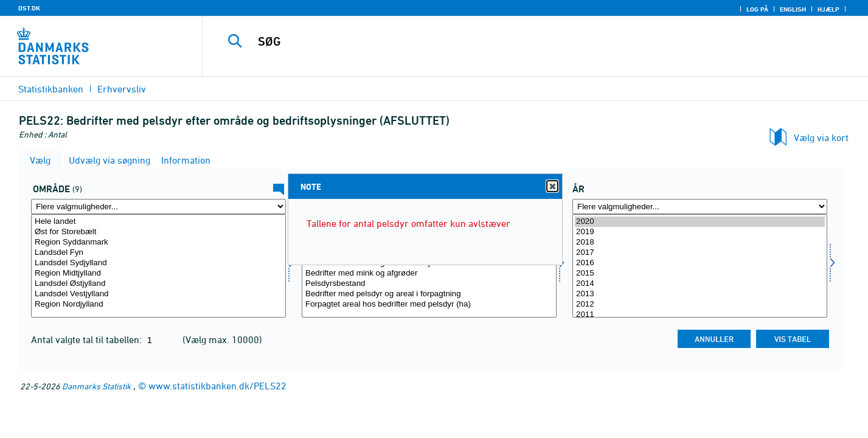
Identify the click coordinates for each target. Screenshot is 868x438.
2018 (700, 242)
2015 (700, 273)
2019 (700, 232)
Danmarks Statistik (96, 386)
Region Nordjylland (158, 304)
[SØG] (516, 41)
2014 (700, 284)
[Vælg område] (158, 266)
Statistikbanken (51, 89)
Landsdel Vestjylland (158, 294)
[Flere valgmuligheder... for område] (158, 207)
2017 (700, 253)
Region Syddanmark (158, 242)
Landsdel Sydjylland (158, 263)
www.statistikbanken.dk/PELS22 (217, 386)
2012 (700, 304)
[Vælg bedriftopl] (429, 266)
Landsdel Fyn (158, 253)
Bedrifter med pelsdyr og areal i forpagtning (429, 294)
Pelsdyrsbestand (429, 284)
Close (552, 186)
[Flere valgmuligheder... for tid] (700, 207)
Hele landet (158, 222)
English (793, 9)
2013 (700, 294)
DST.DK (29, 8)
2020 (700, 222)
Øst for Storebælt (158, 232)
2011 (700, 315)
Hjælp (828, 9)
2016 (700, 263)
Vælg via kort (821, 137)
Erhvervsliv (122, 89)
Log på (757, 9)
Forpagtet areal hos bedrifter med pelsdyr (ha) (429, 304)
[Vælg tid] (700, 266)
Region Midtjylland (158, 273)
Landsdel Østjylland (158, 284)
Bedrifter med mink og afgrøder (429, 273)
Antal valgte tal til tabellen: (88, 339)
